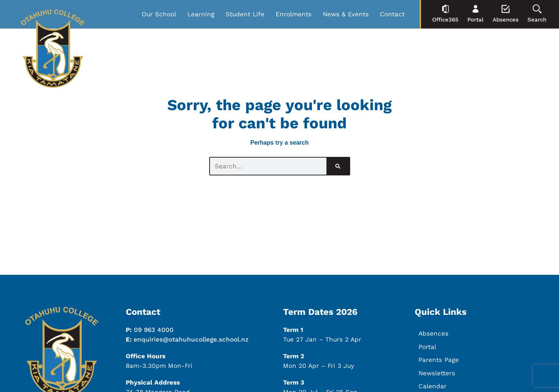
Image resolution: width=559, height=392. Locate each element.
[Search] (338, 166)
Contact (392, 14)
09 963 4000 (154, 330)
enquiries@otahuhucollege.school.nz (191, 339)
